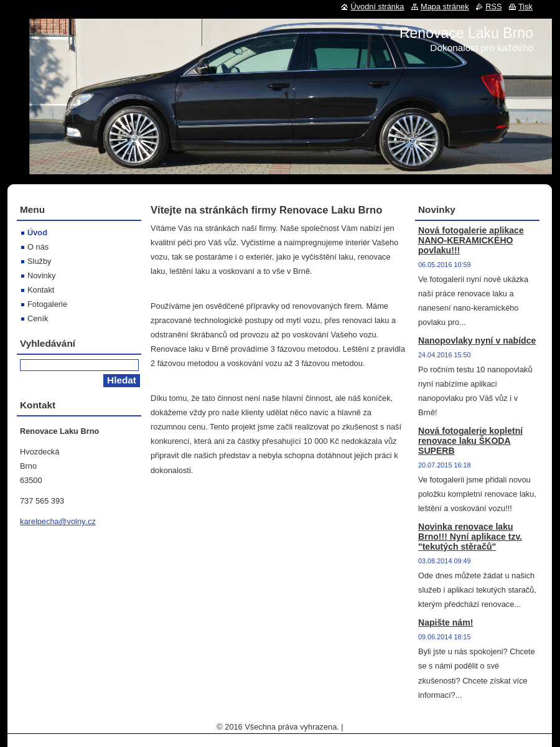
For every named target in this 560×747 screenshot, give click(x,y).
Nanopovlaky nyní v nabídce (477, 341)
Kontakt (41, 290)
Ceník (38, 318)
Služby (39, 261)
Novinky (42, 275)
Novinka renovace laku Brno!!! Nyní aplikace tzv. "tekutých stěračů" (470, 537)
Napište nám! (446, 622)
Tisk (525, 7)
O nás (38, 247)
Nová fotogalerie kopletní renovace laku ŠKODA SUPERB (470, 441)
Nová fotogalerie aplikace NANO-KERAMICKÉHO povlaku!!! (471, 240)
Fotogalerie (47, 304)
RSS (493, 7)
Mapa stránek (445, 7)
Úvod (37, 233)
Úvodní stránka (377, 7)
